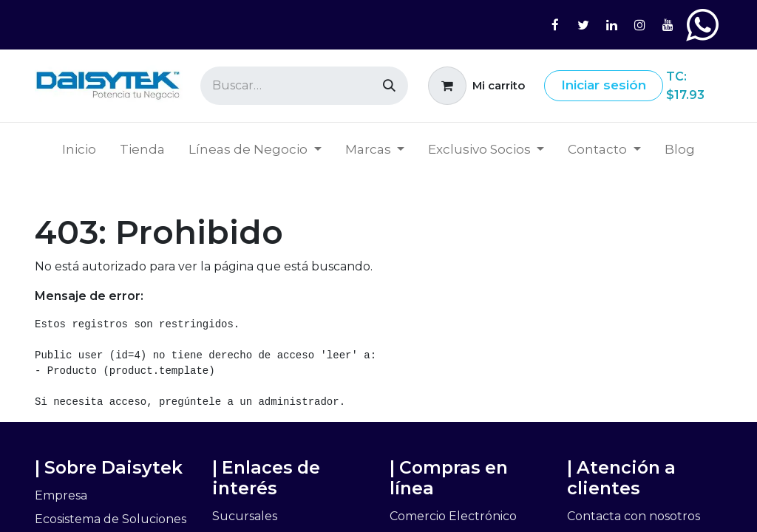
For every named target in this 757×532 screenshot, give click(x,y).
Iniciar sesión (604, 85)
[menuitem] (79, 150)
